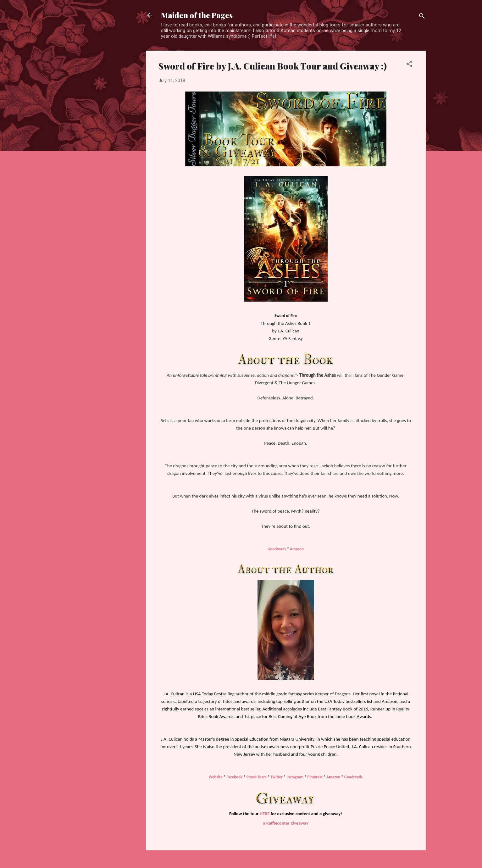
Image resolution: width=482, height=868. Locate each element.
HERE (265, 814)
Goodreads (277, 549)
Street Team (257, 777)
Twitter (277, 777)
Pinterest (315, 777)
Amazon (297, 549)
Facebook (235, 777)
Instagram (295, 777)
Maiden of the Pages (197, 15)
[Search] (422, 17)
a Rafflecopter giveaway (286, 823)
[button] (409, 65)
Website (216, 777)
